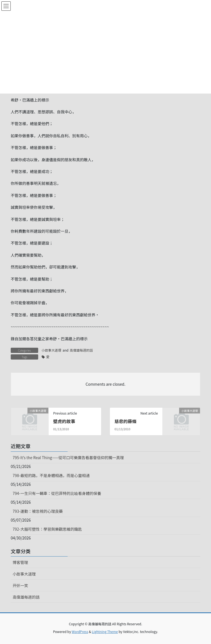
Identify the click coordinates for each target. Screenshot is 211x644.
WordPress (80, 631)
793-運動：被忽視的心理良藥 (38, 511)
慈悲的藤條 (126, 421)
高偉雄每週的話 (81, 350)
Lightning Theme (105, 631)
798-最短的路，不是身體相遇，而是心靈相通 (51, 475)
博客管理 (20, 562)
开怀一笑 (20, 585)
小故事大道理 (51, 350)
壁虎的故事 (64, 421)
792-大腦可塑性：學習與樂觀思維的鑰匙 (47, 529)
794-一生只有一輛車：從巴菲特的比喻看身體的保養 (57, 493)
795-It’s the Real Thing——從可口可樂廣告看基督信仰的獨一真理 (68, 457)
